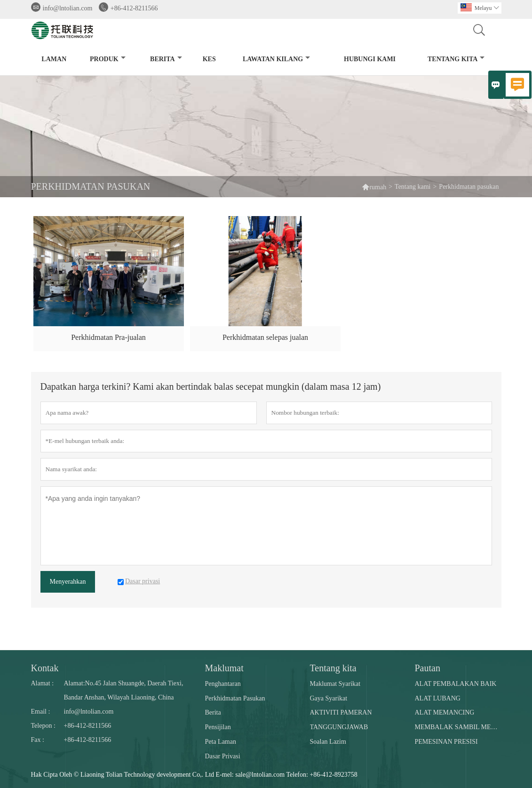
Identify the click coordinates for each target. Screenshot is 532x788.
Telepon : (43, 726)
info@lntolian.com (68, 8)
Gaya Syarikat (329, 698)
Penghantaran (223, 684)
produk (108, 59)
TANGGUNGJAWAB (339, 727)
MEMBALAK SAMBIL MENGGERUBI (458, 727)
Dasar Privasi (223, 756)
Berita (166, 59)
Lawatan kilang (276, 59)
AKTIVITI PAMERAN (341, 712)
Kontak (45, 668)
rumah (374, 187)
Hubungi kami (370, 59)
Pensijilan (218, 727)
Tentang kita (456, 59)
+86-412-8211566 (134, 8)
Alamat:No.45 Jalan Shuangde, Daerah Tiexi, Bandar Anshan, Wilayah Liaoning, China (124, 690)
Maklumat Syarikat (335, 684)
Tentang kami (413, 187)
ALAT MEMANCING (445, 712)
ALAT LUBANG (438, 698)
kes (209, 59)
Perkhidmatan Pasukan (235, 698)
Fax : (38, 740)
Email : (41, 712)
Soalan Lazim (328, 742)
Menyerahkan (68, 582)
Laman (54, 59)
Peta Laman (221, 742)
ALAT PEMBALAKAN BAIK (456, 684)
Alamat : (43, 683)
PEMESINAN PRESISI (446, 742)
